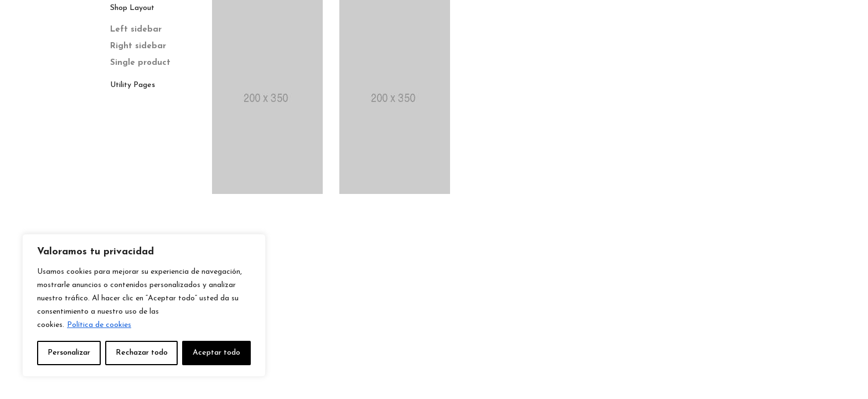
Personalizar (69, 353)
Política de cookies (99, 325)
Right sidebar (138, 46)
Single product (140, 63)
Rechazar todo (142, 353)
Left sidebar (136, 30)
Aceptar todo (216, 353)
